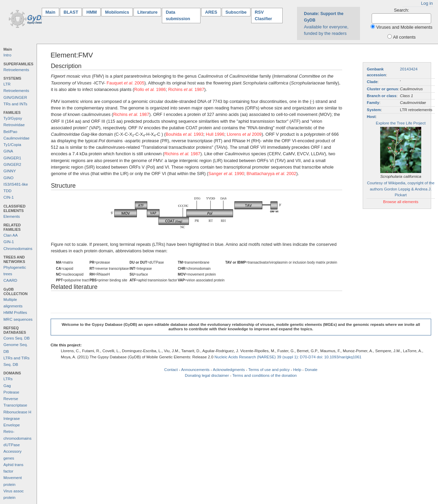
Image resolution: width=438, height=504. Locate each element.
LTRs (8, 379)
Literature (147, 12)
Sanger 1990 (226, 174)
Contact (171, 370)
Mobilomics (117, 12)
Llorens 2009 (244, 134)
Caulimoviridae (16, 138)
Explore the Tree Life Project (401, 123)
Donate (311, 370)
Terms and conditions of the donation (265, 375)
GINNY (10, 171)
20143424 (409, 69)
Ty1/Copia (12, 145)
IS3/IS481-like (16, 184)
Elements (12, 216)
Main (52, 12)
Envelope (12, 425)
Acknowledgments (229, 370)
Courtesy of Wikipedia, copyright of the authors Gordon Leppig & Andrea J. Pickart (401, 189)
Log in (427, 3)
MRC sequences (18, 319)
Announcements (195, 370)
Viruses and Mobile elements (404, 27)
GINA (8, 151)
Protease (11, 392)
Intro (7, 55)
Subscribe (236, 12)
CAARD (10, 280)
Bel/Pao (10, 132)
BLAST (71, 12)
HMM (92, 12)
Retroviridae (14, 125)
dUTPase (12, 445)
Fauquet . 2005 (126, 83)
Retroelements (16, 70)
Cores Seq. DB (17, 338)
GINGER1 (12, 158)
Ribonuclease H (17, 412)
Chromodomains (18, 249)
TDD (8, 191)
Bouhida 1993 (184, 134)
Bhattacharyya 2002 (272, 174)
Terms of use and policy (269, 370)
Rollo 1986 (150, 89)
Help (297, 370)
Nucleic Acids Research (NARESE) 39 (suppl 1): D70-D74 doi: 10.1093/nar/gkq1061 (288, 357)
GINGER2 (12, 164)
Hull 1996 (215, 134)
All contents (404, 37)
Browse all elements (401, 202)
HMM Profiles (15, 313)
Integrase (12, 419)
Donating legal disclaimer (207, 375)
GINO (8, 178)
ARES (211, 12)
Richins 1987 (186, 89)
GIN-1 (9, 242)
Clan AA (11, 235)
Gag (7, 386)
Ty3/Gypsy (13, 118)
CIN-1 (9, 197)
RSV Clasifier (264, 15)
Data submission (178, 15)
